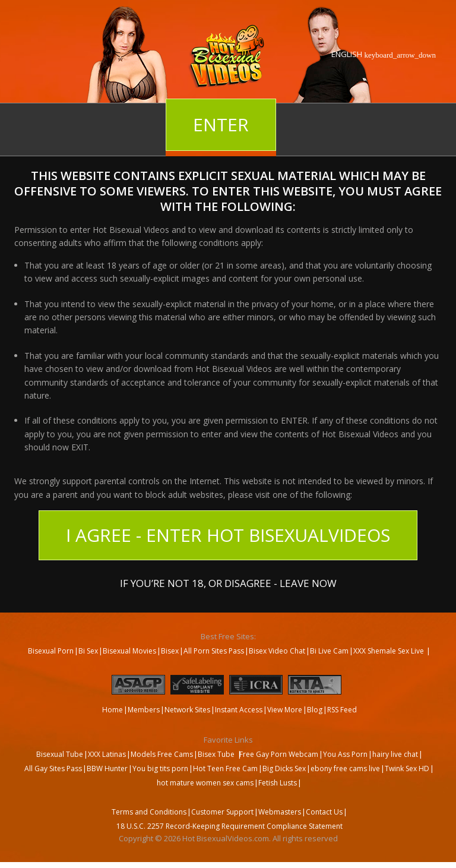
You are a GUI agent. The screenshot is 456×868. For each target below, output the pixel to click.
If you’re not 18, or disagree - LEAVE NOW (228, 582)
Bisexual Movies (129, 651)
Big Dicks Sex (284, 768)
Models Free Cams (162, 754)
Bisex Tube (216, 754)
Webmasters (280, 812)
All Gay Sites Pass (53, 768)
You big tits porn (160, 768)
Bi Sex (88, 651)
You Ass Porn (345, 754)
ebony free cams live (345, 768)
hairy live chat (395, 754)
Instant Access (239, 710)
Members (144, 710)
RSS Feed (342, 710)
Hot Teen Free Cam (225, 768)
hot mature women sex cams (205, 783)
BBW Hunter (107, 768)
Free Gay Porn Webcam (279, 754)
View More (285, 710)
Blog (315, 710)
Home (113, 710)
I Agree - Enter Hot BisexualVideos (228, 535)
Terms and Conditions (149, 812)
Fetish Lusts (278, 783)
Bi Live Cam (329, 651)
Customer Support (222, 812)
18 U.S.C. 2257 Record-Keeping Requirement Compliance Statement (229, 826)
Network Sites (187, 710)
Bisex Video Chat (277, 651)
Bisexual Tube (60, 754)
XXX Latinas (107, 754)
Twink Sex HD (407, 768)
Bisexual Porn (51, 651)
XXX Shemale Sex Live (389, 651)
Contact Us (324, 812)
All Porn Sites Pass (214, 651)
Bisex (170, 651)
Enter (221, 124)
